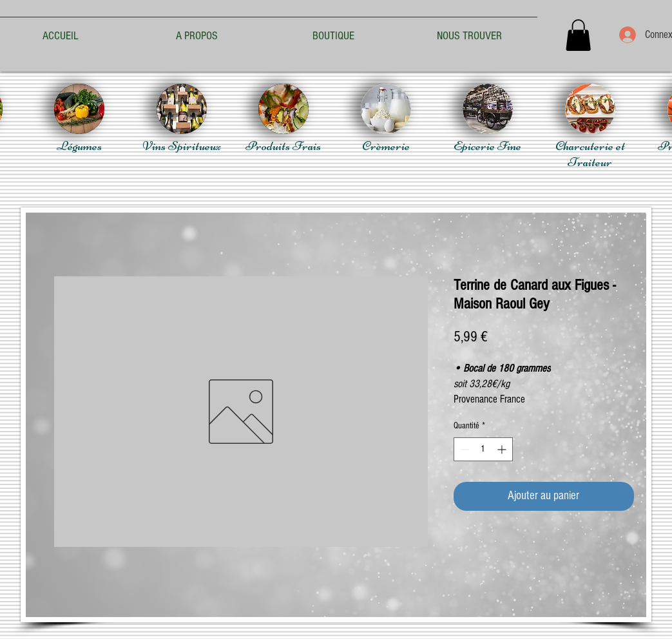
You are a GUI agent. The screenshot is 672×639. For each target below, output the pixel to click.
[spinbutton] (483, 449)
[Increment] (503, 449)
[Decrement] (464, 449)
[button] (578, 35)
